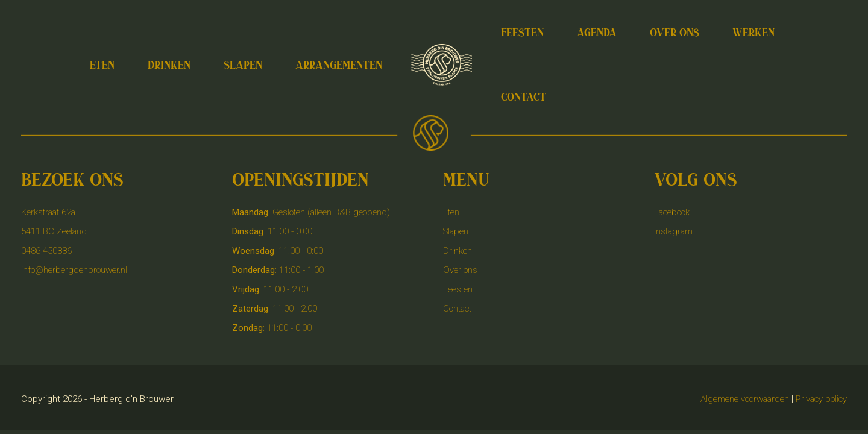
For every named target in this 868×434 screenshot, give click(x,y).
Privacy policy (821, 399)
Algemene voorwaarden (745, 399)
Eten (451, 212)
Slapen (456, 231)
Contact (457, 309)
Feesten (458, 289)
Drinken (458, 251)
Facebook (672, 212)
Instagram (673, 231)
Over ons (460, 270)
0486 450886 (46, 251)
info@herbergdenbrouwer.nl (74, 270)
